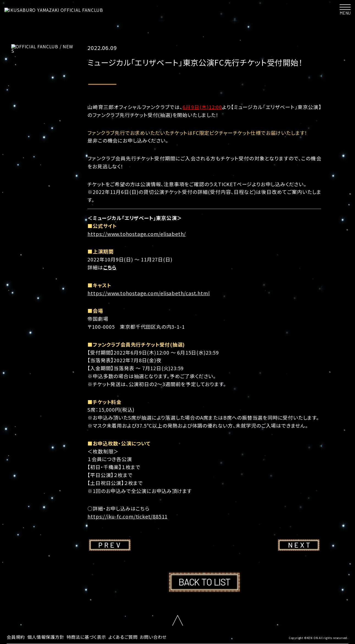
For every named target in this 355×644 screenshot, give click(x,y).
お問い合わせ (153, 637)
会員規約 (16, 637)
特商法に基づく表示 (86, 637)
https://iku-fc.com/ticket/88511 (127, 516)
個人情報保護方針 (46, 637)
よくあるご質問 (123, 637)
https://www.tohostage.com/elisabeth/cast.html (148, 293)
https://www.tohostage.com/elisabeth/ (137, 234)
